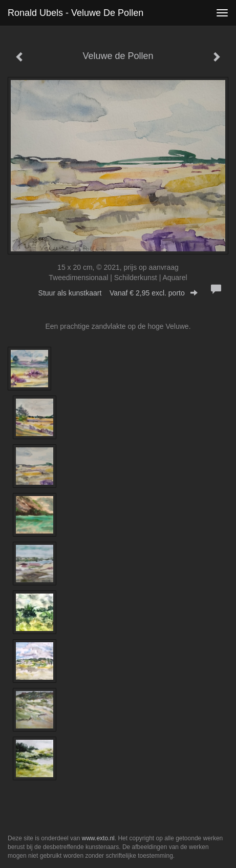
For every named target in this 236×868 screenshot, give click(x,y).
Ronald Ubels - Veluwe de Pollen (76, 13)
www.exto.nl (98, 838)
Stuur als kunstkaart (118, 293)
